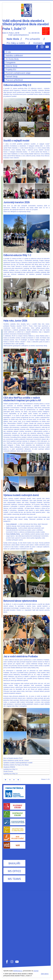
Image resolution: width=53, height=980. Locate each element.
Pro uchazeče (33, 39)
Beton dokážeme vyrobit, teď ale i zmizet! (16, 760)
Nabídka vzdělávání (14, 56)
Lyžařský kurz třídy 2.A (10, 769)
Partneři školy (12, 77)
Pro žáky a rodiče (16, 43)
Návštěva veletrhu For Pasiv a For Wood (16, 765)
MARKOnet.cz (18, 971)
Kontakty (38, 43)
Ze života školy (12, 59)
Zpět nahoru (45, 974)
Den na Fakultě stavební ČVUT (13, 758)
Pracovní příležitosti (14, 80)
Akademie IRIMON (9, 767)
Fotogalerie (11, 63)
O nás (8, 52)
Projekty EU (11, 70)
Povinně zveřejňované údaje (18, 73)
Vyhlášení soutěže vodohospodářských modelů (18, 763)
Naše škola (13, 39)
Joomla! (36, 971)
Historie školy (11, 66)
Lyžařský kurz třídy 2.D (11, 774)
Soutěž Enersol (8, 771)
